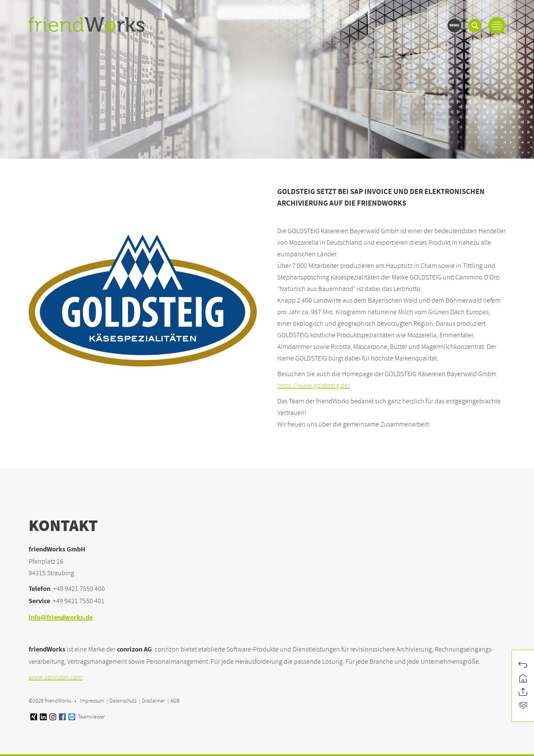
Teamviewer (87, 717)
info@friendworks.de (61, 618)
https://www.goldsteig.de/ (314, 385)
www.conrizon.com (56, 677)
